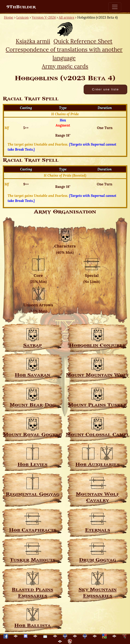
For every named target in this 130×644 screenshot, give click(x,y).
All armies (66, 17)
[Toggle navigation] (115, 7)
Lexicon (22, 17)
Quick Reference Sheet (83, 41)
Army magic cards (65, 66)
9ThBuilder (21, 7)
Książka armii (33, 41)
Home (9, 17)
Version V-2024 (44, 17)
